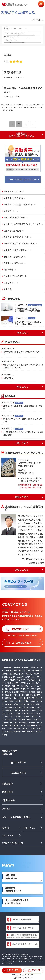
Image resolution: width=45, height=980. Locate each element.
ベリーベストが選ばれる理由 (16, 817)
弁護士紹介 (7, 783)
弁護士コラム (29, 828)
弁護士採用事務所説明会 (11, 877)
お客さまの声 (8, 835)
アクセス (6, 809)
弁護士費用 (7, 792)
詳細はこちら (22, 497)
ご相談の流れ (8, 800)
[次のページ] (33, 124)
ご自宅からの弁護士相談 (12, 843)
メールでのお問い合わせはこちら (23, 179)
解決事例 (6, 828)
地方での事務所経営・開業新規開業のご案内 (17, 902)
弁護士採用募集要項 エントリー (14, 889)
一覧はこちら (22, 333)
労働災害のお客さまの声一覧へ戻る (22, 135)
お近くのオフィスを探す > (22, 978)
